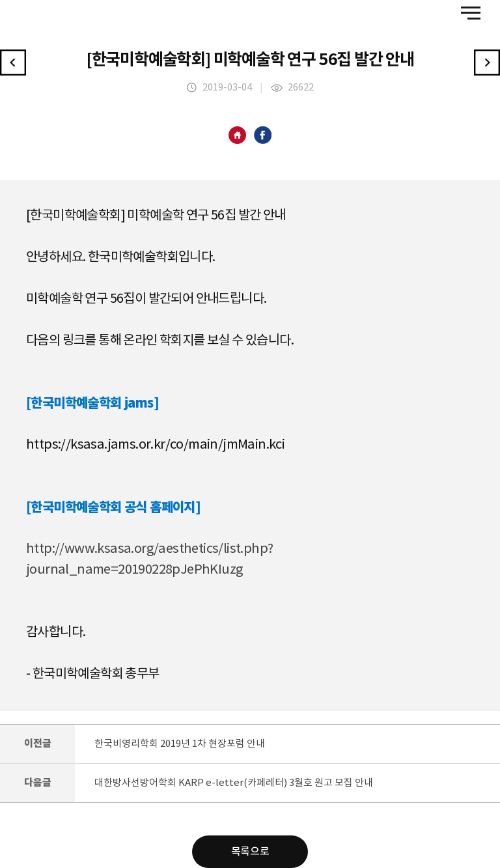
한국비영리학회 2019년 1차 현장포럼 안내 (180, 744)
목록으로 (250, 852)
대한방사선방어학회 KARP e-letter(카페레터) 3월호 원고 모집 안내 (234, 783)
